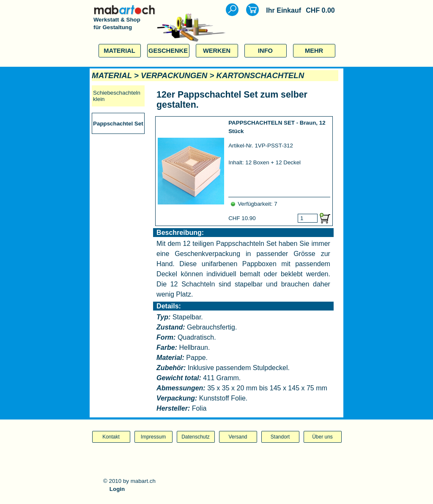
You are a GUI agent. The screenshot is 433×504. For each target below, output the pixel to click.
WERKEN (217, 51)
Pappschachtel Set (118, 124)
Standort (280, 437)
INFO (265, 51)
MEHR (314, 51)
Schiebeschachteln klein (117, 96)
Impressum (153, 437)
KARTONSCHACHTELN (260, 75)
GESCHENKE (168, 51)
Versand (238, 437)
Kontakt (111, 437)
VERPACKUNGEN (174, 75)
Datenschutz (196, 437)
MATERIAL (119, 51)
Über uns (322, 437)
